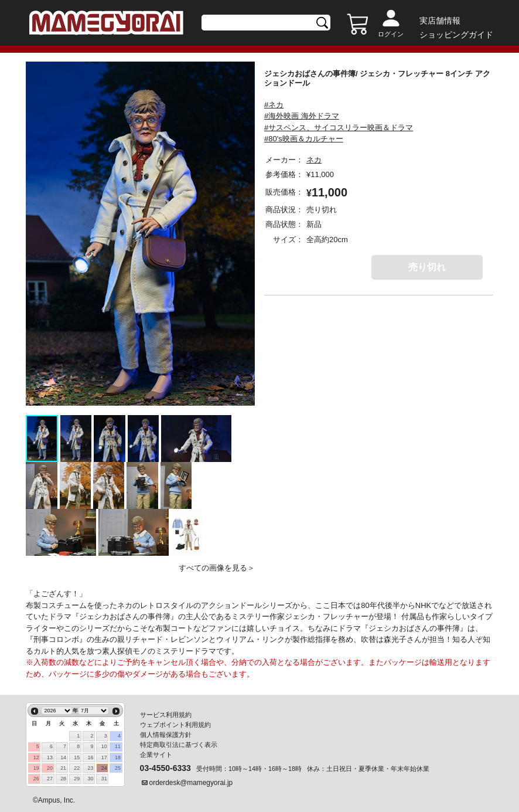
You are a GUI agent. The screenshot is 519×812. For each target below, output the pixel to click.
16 (91, 757)
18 (118, 757)
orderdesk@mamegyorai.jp (191, 783)
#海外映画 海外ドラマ (302, 116)
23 (91, 768)
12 (36, 757)
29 (77, 779)
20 (50, 768)
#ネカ (274, 105)
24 (104, 768)
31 (104, 779)
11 (118, 746)
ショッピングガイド (456, 35)
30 (91, 779)
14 (63, 757)
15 (77, 757)
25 (118, 768)
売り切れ (427, 267)
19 (36, 768)
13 (50, 757)
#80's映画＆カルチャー (304, 139)
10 (104, 746)
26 (36, 779)
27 (50, 779)
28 (63, 779)
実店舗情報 (440, 21)
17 (104, 757)
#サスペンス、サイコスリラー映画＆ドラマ (339, 128)
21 (63, 768)
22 (77, 768)
